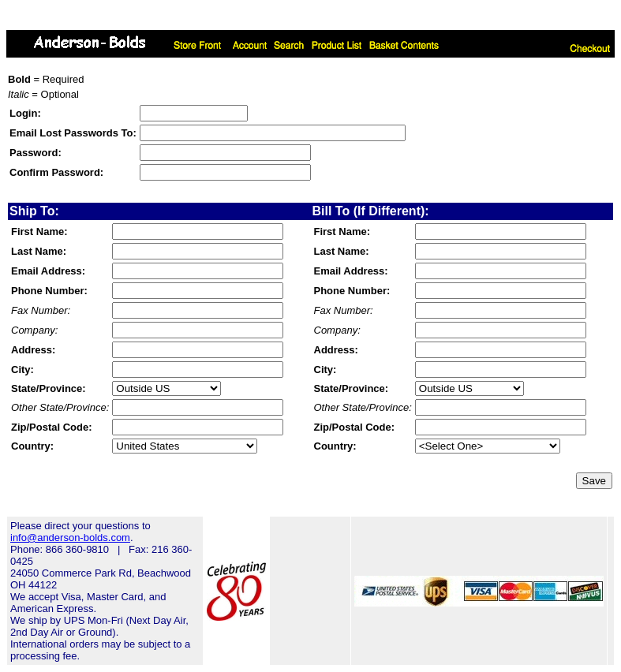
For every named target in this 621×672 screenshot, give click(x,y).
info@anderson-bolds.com (70, 538)
